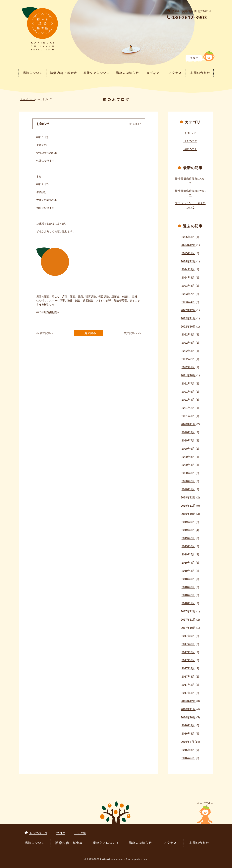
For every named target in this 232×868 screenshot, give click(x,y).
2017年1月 (188, 693)
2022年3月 (188, 351)
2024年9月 (188, 269)
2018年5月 (188, 579)
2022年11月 (188, 318)
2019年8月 (188, 530)
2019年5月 (188, 554)
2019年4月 (188, 563)
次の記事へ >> (133, 333)
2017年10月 (188, 628)
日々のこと (190, 141)
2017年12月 (188, 611)
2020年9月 (188, 432)
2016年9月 (188, 725)
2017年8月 (188, 644)
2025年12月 (188, 245)
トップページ (28, 99)
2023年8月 (188, 286)
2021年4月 (188, 400)
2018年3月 (188, 587)
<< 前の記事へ (45, 333)
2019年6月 (188, 546)
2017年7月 (188, 652)
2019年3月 (188, 571)
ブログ (61, 833)
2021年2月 (188, 408)
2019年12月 (188, 497)
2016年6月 (188, 750)
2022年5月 (188, 343)
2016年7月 (187, 742)
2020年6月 (188, 449)
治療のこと (190, 149)
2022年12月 (188, 310)
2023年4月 (188, 302)
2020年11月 (188, 424)
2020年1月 (188, 489)
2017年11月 (188, 620)
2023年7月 (188, 294)
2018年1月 (188, 603)
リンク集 (80, 833)
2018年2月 (188, 595)
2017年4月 (188, 668)
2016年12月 (188, 701)
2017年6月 (188, 660)
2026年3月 (188, 237)
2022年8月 (188, 334)
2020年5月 (188, 457)
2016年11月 (188, 709)
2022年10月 (188, 327)
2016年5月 (188, 758)
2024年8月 (188, 278)
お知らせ (190, 133)
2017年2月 (188, 685)
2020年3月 (188, 473)
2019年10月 (188, 514)
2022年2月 (188, 359)
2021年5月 (188, 392)
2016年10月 (188, 717)
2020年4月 (188, 465)
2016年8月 (188, 734)
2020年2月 (188, 481)
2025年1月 (188, 253)
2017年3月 (188, 677)
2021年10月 (188, 375)
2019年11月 (188, 506)
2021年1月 (188, 416)
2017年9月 (188, 636)
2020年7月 (188, 440)
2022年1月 (188, 367)
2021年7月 (188, 383)
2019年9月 (188, 522)
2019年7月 (188, 538)
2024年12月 (188, 261)
